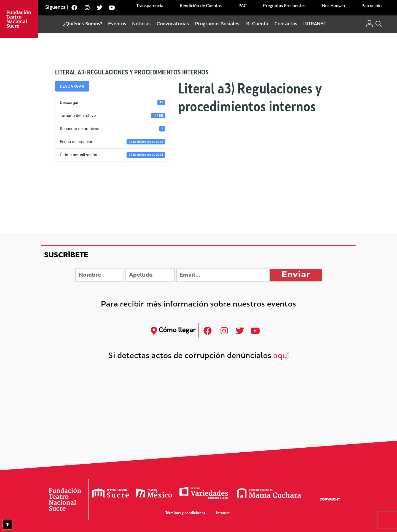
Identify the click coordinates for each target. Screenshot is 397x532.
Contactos (286, 24)
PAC (242, 6)
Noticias (141, 24)
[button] (379, 24)
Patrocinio (371, 6)
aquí (281, 356)
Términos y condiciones (185, 513)
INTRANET (315, 24)
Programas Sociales (217, 24)
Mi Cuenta (257, 24)
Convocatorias (173, 24)
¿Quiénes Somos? (83, 24)
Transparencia (150, 6)
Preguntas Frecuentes (284, 6)
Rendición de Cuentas (201, 6)
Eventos (117, 24)
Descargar (72, 86)
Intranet (223, 513)
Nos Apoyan (333, 6)
